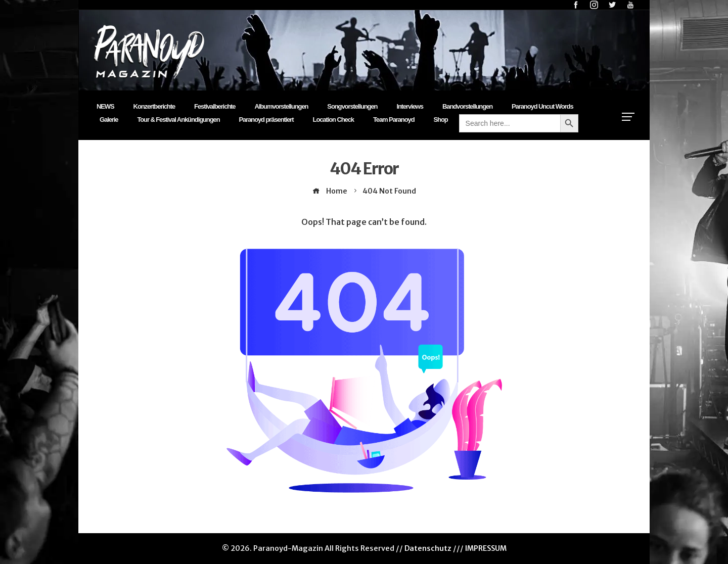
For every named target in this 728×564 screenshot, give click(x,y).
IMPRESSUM (486, 548)
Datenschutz (428, 548)
